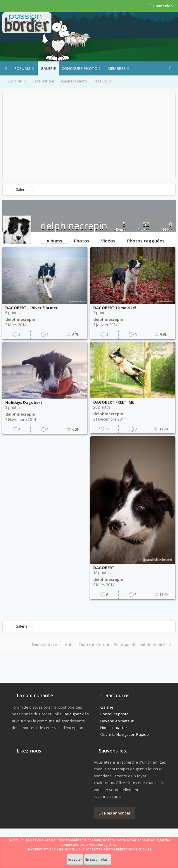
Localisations (44, 81)
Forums (22, 68)
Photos (82, 240)
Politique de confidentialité (139, 645)
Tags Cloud (102, 81)
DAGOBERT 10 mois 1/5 (115, 308)
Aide (69, 645)
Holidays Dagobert (24, 402)
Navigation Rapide (133, 734)
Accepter (75, 859)
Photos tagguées (146, 240)
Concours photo (80, 68)
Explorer (17, 82)
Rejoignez (72, 714)
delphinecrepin (20, 319)
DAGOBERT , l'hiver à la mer (31, 308)
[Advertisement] (89, 136)
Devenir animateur (117, 721)
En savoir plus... (98, 859)
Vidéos (108, 240)
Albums (54, 240)
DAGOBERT (104, 568)
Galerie (48, 68)
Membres (117, 68)
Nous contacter (46, 645)
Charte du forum (94, 645)
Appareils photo (74, 81)
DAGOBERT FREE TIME (114, 402)
